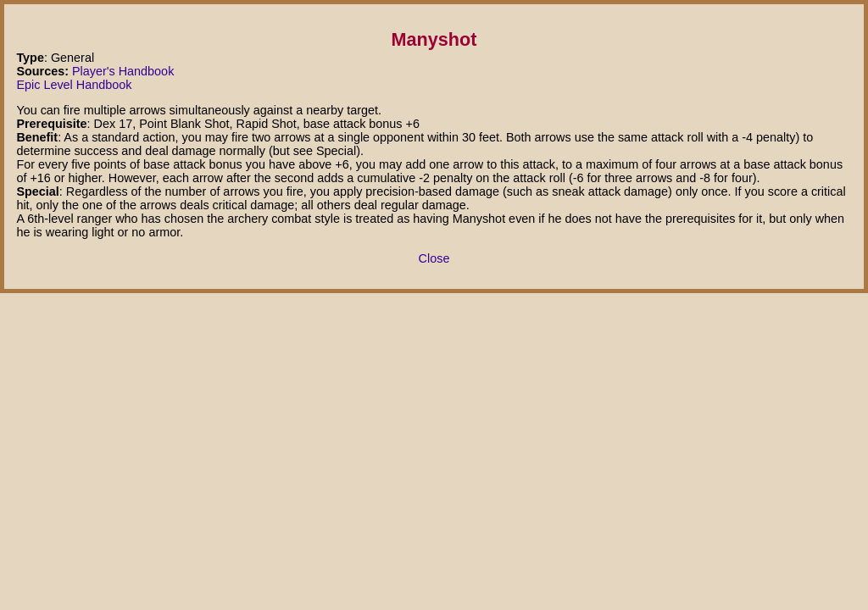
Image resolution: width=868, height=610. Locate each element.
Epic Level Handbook (74, 85)
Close (434, 258)
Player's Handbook (123, 71)
